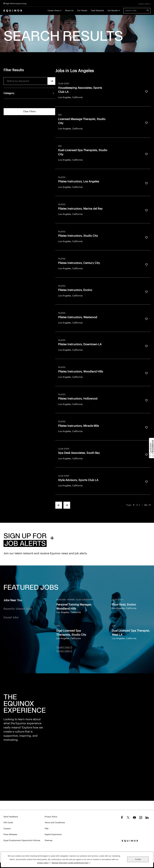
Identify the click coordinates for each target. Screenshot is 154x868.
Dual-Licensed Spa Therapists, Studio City (71, 633)
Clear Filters (29, 112)
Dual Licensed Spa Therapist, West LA (131, 633)
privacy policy (44, 862)
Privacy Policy (51, 817)
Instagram (141, 817)
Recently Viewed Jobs (18, 609)
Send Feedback (11, 817)
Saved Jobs (11, 618)
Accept (138, 859)
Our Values (82, 11)
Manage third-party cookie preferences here (71, 862)
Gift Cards (8, 823)
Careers (7, 829)
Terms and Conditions (55, 823)
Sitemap (49, 841)
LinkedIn (147, 817)
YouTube (134, 817)
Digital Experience (53, 835)
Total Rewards (97, 11)
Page (129, 505)
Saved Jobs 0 (144, 4)
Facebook (121, 817)
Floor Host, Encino (124, 605)
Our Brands (113, 11)
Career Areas (54, 11)
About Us (69, 11)
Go (146, 505)
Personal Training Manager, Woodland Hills (74, 607)
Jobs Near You (13, 600)
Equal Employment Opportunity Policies (22, 841)
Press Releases (10, 835)
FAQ (46, 829)
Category (9, 93)
